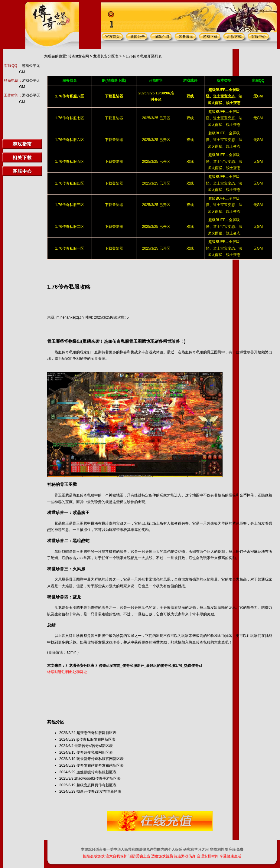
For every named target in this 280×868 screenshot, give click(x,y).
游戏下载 (210, 37)
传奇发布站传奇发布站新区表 (100, 765)
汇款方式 (234, 37)
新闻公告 (138, 37)
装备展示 (186, 37)
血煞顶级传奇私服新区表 (96, 772)
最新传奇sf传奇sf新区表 (94, 746)
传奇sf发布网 (78, 56)
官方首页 (112, 37)
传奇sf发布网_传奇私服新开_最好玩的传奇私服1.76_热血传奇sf (150, 666)
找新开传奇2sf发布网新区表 (99, 791)
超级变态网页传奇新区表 (96, 785)
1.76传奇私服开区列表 (144, 56)
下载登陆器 (114, 118)
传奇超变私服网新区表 (95, 752)
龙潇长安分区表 (106, 56)
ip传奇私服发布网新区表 (96, 739)
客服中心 (259, 37)
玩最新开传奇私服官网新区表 (100, 759)
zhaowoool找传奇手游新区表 (98, 778)
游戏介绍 (162, 37)
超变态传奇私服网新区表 (96, 733)
